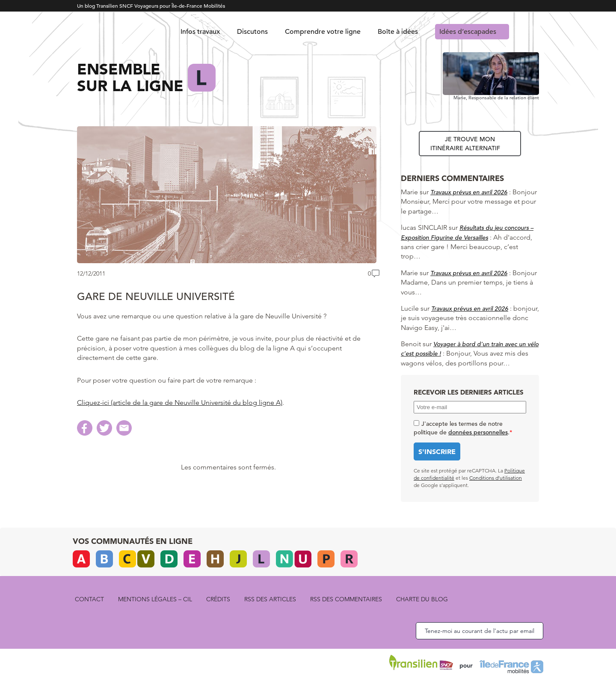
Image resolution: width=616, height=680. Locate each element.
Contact (89, 599)
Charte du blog (422, 599)
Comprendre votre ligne (323, 32)
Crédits (218, 599)
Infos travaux (200, 32)
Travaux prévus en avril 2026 (469, 192)
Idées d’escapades (468, 32)
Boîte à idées (398, 32)
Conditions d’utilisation (496, 478)
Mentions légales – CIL (155, 599)
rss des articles (270, 599)
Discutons (252, 32)
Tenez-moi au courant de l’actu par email (480, 631)
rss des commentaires (346, 599)
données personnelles (478, 432)
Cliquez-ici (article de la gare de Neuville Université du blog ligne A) (180, 402)
